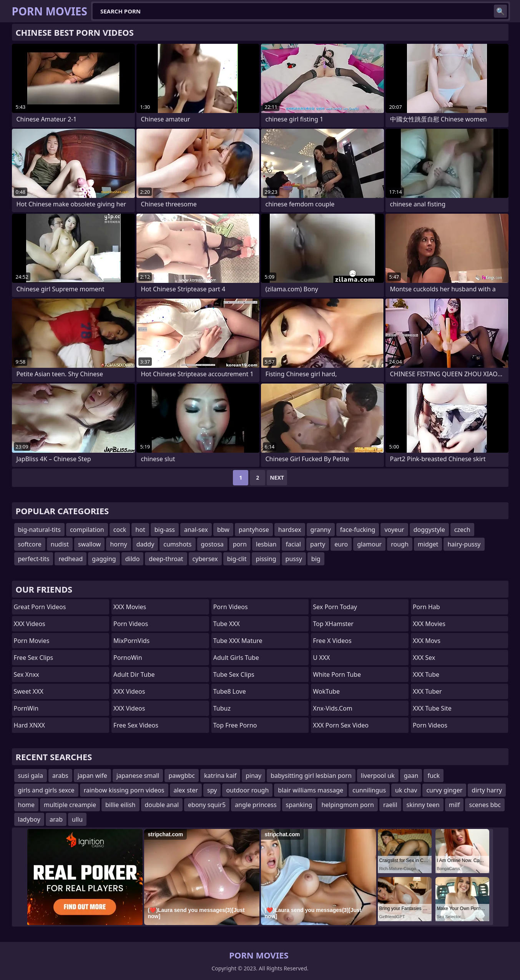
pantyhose (254, 530)
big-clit (237, 559)
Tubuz (222, 708)
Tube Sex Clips (234, 674)
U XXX (321, 658)
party (318, 544)
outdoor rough (247, 790)
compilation (87, 530)
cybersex (205, 559)
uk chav (406, 790)
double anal (162, 805)
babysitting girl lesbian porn (311, 776)
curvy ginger (444, 790)
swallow (89, 544)
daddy (145, 544)
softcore (30, 544)
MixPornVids (131, 641)
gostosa (212, 544)
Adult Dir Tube (134, 674)
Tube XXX (227, 624)
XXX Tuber (427, 691)
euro (341, 544)
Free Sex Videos (136, 725)
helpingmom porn (348, 805)
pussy (294, 559)
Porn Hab (426, 607)
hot (140, 530)
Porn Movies (32, 641)
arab (56, 819)
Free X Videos (332, 641)
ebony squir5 (207, 805)
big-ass (165, 530)
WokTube (326, 691)
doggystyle (429, 530)
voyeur (394, 530)
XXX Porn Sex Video (341, 725)
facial (293, 544)
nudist (60, 544)
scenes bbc (485, 805)
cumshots (177, 544)
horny (118, 544)
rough (400, 544)
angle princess (256, 805)
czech (462, 530)
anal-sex (196, 530)
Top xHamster (333, 624)
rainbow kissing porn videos (124, 790)
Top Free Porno (235, 725)
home (27, 805)
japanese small (138, 776)
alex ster (186, 790)
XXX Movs (427, 641)
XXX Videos (30, 624)
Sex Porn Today (335, 607)
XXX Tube (426, 674)
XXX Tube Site (432, 708)
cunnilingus (369, 790)
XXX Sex (424, 658)
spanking (299, 805)
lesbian (266, 544)
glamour (369, 544)
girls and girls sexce (46, 790)
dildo (133, 559)
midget (428, 544)
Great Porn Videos (40, 607)
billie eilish (120, 805)
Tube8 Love (230, 691)
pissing (266, 559)
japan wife (92, 776)
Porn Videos (131, 624)
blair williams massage (311, 790)
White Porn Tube (337, 674)
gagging (104, 559)
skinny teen (423, 805)
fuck (434, 776)
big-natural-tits (39, 530)
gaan (411, 776)
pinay (253, 776)
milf (454, 805)
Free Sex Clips (34, 658)
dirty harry (487, 790)
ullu (77, 819)
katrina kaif (220, 776)
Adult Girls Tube (236, 658)
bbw (223, 530)
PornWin (26, 708)
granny (321, 530)
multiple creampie (70, 805)
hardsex (290, 530)
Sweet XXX (29, 691)
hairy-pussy (464, 544)
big (316, 559)
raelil (390, 805)
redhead (71, 559)
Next (277, 478)
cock (120, 530)
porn (240, 544)
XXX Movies (130, 607)
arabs (60, 776)
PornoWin (128, 658)
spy (212, 790)
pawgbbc (182, 776)
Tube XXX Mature (238, 641)
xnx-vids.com (332, 708)
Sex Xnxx (27, 674)
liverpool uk (378, 776)
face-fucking (358, 530)
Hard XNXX (29, 725)
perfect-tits (34, 559)
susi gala (31, 776)
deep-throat (166, 559)
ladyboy (29, 819)
